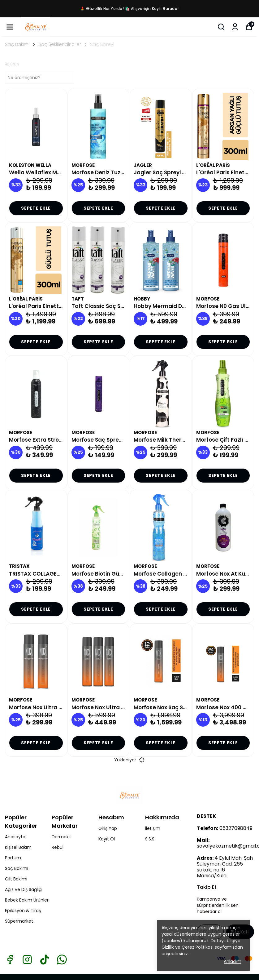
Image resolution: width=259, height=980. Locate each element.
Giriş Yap (108, 828)
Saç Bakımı (20, 44)
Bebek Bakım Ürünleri (27, 900)
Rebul (58, 847)
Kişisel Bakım (18, 847)
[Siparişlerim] (235, 27)
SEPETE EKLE (36, 208)
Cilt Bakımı (16, 879)
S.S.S (150, 839)
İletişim (153, 828)
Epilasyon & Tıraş (23, 911)
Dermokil (61, 837)
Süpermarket (19, 921)
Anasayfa (15, 837)
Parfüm (13, 858)
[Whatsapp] (62, 960)
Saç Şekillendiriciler (60, 44)
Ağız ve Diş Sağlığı (24, 889)
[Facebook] (10, 960)
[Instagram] (27, 960)
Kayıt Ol (107, 839)
